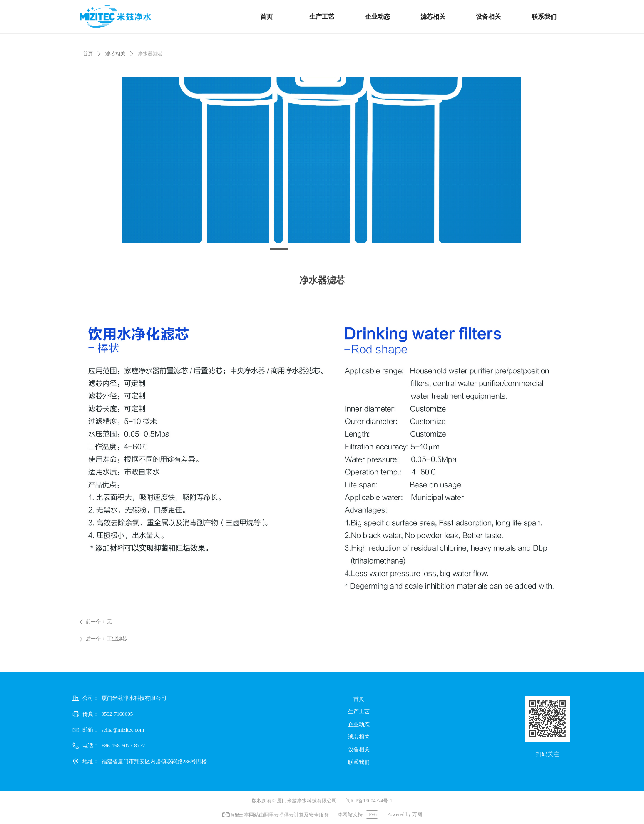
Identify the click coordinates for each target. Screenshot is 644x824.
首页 (88, 54)
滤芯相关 (115, 54)
